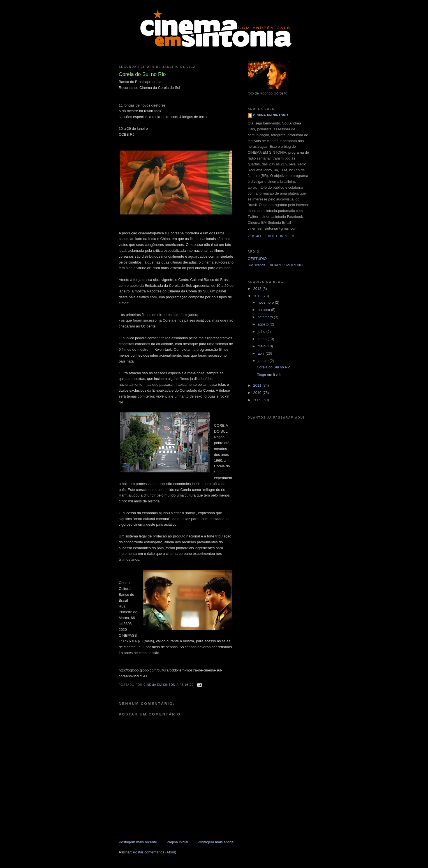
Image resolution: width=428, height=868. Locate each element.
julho (262, 332)
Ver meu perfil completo (271, 236)
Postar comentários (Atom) (155, 852)
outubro (264, 310)
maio (262, 346)
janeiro (264, 361)
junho (262, 339)
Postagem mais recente (138, 842)
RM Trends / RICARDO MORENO (275, 265)
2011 (258, 385)
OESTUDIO (257, 259)
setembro (266, 317)
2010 (258, 393)
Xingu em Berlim (270, 374)
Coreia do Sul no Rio (274, 367)
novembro (266, 302)
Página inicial (177, 842)
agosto (264, 324)
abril (262, 353)
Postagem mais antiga (216, 842)
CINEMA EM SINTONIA (271, 115)
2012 (258, 296)
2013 (258, 289)
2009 (258, 400)
